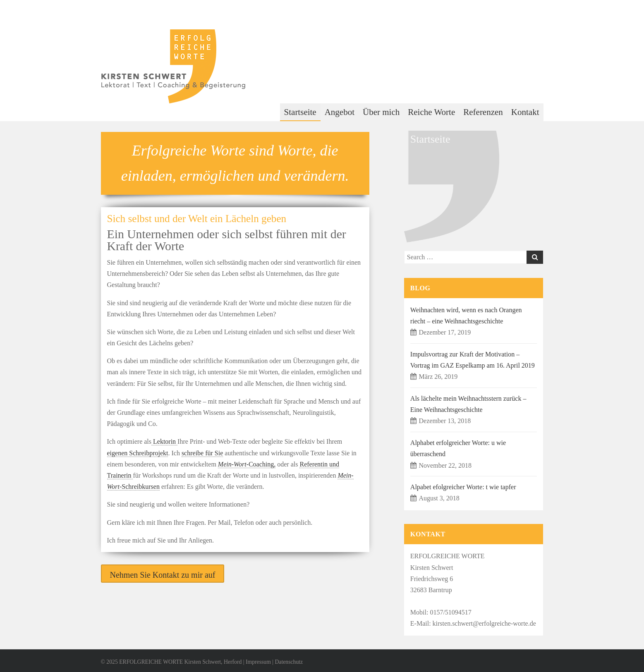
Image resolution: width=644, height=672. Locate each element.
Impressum (258, 662)
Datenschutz (289, 662)
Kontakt (525, 112)
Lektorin (164, 441)
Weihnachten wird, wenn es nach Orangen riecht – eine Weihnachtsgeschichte (466, 316)
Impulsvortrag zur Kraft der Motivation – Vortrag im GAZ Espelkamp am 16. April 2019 (473, 360)
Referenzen (483, 112)
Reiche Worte (431, 112)
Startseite (300, 112)
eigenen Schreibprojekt (138, 453)
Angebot (340, 112)
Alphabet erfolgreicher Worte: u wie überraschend (458, 448)
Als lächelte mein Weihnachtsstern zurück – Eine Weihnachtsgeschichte (468, 404)
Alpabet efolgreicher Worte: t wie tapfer (463, 487)
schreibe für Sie (202, 453)
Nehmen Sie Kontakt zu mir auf (163, 575)
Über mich (381, 112)
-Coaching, (247, 464)
